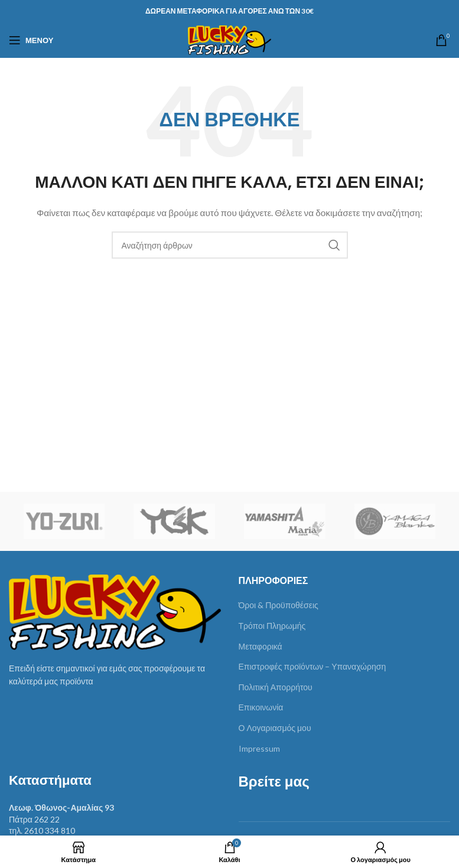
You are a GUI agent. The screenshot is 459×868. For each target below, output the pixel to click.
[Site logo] (230, 39)
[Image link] (115, 611)
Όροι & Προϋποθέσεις (279, 605)
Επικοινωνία (261, 707)
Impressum (259, 748)
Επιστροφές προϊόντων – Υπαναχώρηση (312, 666)
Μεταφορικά (261, 646)
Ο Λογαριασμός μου (275, 728)
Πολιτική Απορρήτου (276, 687)
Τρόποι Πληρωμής (272, 626)
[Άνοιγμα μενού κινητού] (31, 40)
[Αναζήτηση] (230, 245)
